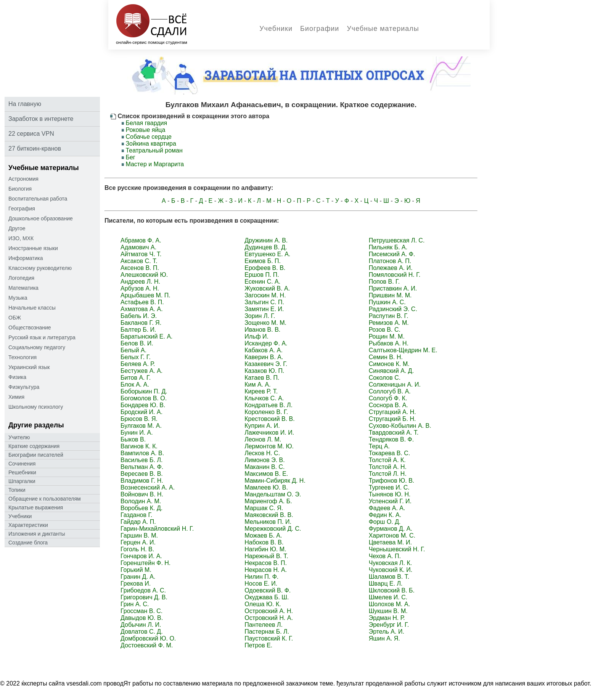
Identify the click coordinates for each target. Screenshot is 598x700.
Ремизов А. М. (389, 323)
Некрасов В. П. (266, 563)
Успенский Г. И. (390, 501)
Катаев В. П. (262, 378)
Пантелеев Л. (264, 625)
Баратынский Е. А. (147, 336)
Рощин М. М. (387, 336)
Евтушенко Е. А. (267, 254)
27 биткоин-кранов (35, 149)
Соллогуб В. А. (390, 391)
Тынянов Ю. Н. (390, 494)
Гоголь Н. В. (137, 549)
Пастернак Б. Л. (267, 632)
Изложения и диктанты (37, 534)
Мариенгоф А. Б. (268, 501)
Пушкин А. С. (387, 302)
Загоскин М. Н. (265, 295)
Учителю (19, 437)
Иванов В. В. (262, 330)
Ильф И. (256, 336)
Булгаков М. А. (141, 426)
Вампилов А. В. (142, 453)
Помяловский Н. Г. (395, 275)
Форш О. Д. (385, 522)
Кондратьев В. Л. (268, 405)
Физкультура (24, 387)
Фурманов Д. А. (391, 529)
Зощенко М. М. (265, 323)
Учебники (276, 29)
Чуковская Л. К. (391, 563)
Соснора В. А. (388, 405)
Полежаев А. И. (391, 268)
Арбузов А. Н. (140, 288)
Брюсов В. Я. (139, 419)
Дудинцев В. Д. (266, 247)
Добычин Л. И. (141, 625)
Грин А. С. (135, 604)
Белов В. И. (137, 343)
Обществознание (30, 328)
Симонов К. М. (389, 364)
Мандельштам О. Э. (273, 494)
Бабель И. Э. (139, 316)
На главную (25, 104)
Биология (20, 189)
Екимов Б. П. (263, 261)
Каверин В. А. (264, 357)
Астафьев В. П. (142, 302)
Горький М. (136, 570)
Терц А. (379, 446)
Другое (17, 228)
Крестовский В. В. (269, 419)
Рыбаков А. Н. (389, 343)
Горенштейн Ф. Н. (145, 563)
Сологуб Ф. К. (388, 398)
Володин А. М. (141, 501)
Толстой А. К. (387, 460)
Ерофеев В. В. (265, 268)
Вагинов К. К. (139, 446)
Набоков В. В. (264, 542)
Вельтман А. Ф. (142, 467)
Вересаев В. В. (142, 474)
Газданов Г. (137, 515)
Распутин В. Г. (389, 316)
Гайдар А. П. (138, 522)
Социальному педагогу (37, 347)
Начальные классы (32, 308)
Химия (16, 397)
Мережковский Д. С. (273, 529)
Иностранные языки (33, 248)
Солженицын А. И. (395, 385)
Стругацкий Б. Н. (392, 419)
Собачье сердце (148, 137)
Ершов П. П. (262, 275)
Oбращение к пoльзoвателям (45, 499)
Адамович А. (138, 247)
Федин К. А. (385, 515)
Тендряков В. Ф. (391, 439)
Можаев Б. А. (263, 535)
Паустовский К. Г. (269, 638)
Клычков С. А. (264, 398)
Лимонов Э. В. (265, 460)
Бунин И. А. (137, 433)
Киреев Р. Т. (261, 391)
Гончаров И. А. (141, 556)
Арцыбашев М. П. (145, 295)
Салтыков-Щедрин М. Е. (403, 350)
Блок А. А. (135, 385)
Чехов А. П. (385, 556)
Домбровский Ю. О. (148, 638)
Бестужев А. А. (141, 371)
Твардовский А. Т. (394, 433)
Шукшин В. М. (388, 611)
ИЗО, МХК (21, 238)
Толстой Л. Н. (388, 474)
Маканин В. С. (264, 467)
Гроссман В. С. (141, 611)
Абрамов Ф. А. (141, 240)
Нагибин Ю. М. (265, 549)
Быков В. (133, 439)
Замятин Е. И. (264, 309)
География (22, 209)
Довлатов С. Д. (142, 632)
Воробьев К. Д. (141, 508)
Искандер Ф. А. (266, 343)
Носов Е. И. (261, 584)
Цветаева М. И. (390, 542)
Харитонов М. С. (392, 535)
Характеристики (28, 525)
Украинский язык (29, 367)
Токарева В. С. (390, 453)
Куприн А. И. (262, 426)
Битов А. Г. (136, 378)
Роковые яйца (145, 130)
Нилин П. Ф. (261, 577)
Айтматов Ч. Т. (141, 254)
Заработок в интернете (41, 119)
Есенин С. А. (262, 282)
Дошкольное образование (41, 218)
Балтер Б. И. (138, 330)
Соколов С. (385, 378)
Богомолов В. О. (144, 398)
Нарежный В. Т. (266, 556)
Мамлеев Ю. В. (266, 487)
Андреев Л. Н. (140, 282)
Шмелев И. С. (388, 597)
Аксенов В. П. (140, 268)
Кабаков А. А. (264, 350)
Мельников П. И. (268, 522)
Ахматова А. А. (142, 309)
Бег (130, 157)
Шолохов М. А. (389, 604)
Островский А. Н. (269, 611)
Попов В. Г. (384, 282)
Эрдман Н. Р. (387, 618)
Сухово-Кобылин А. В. (400, 426)
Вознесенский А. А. (148, 487)
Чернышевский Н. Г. (397, 549)
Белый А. (133, 350)
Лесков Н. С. (262, 453)
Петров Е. (258, 645)
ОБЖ (15, 318)
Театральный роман (154, 150)
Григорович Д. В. (144, 597)
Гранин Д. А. (138, 577)
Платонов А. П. (390, 261)
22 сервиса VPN (31, 134)
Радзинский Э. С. (393, 309)
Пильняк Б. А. (388, 247)
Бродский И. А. (141, 412)
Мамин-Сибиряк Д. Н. (275, 481)
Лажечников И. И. (269, 433)
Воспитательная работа (38, 199)
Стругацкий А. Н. (392, 412)
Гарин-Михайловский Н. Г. (157, 529)
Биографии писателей (36, 455)
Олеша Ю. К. (263, 604)
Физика (17, 377)
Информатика (26, 258)
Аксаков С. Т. (139, 261)
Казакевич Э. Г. (266, 364)
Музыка (18, 298)
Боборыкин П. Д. (144, 391)
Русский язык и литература (42, 337)
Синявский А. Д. (391, 371)
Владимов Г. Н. (142, 481)
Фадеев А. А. (387, 508)
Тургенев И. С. (389, 487)
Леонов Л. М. (263, 439)
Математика (23, 288)
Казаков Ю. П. (264, 371)
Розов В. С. (385, 330)
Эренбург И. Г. (389, 625)
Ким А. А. (257, 385)
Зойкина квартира (151, 144)
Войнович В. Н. (142, 494)
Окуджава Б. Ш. (267, 597)
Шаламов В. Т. (389, 577)
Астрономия (23, 179)
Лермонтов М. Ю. (269, 446)
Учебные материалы (383, 29)
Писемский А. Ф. (392, 254)
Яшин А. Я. (384, 638)
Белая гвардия (146, 123)
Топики (17, 490)
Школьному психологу (36, 407)
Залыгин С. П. (264, 302)
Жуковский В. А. (267, 288)
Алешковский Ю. (144, 275)
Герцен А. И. (138, 542)
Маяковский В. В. (269, 515)
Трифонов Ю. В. (392, 481)
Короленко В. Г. (266, 412)
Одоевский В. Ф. (268, 590)
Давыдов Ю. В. (142, 618)
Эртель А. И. (387, 632)
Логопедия (21, 278)
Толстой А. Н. (388, 467)
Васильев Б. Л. (141, 460)
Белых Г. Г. (136, 357)
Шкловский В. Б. (392, 590)
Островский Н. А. (269, 618)
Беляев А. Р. (138, 364)
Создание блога (28, 543)
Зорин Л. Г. (260, 316)
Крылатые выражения (36, 507)
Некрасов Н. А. (266, 570)
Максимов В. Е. (266, 474)
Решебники (22, 472)
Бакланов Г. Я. (141, 323)
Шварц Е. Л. (386, 584)
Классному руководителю (40, 268)
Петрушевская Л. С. (397, 240)
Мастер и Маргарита (155, 164)
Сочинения (22, 464)
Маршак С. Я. (264, 508)
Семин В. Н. (386, 357)
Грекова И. (136, 584)
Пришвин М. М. (390, 295)
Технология (23, 357)
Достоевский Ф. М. (147, 645)
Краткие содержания (34, 446)
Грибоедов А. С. (143, 590)
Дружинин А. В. (266, 240)
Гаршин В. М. (139, 535)
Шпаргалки (22, 481)
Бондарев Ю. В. (143, 405)
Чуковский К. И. (391, 570)
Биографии (320, 29)
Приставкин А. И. (393, 288)
